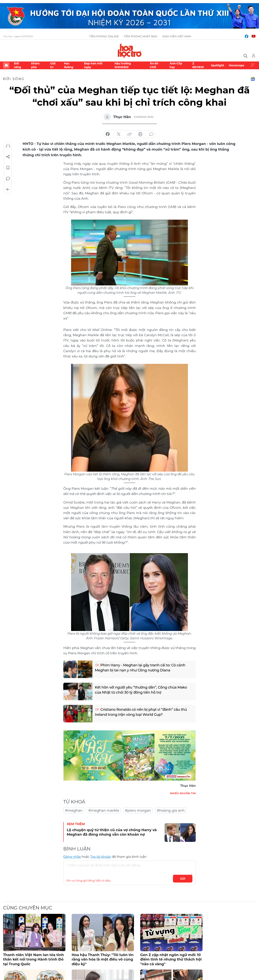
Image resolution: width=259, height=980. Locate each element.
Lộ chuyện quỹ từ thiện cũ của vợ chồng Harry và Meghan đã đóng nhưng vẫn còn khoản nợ (112, 832)
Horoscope (237, 65)
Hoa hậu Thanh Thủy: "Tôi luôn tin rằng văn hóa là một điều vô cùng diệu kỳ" (103, 959)
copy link (129, 134)
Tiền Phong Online (104, 36)
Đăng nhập (72, 857)
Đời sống (18, 65)
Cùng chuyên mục (28, 908)
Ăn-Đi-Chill (154, 65)
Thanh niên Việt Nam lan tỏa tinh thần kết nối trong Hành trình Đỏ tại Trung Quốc (33, 959)
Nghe (8, 146)
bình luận (151, 134)
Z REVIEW (198, 65)
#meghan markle (104, 811)
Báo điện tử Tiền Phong (130, 51)
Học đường (69, 65)
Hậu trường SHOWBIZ (123, 65)
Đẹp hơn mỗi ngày (93, 65)
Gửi (183, 879)
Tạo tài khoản (101, 857)
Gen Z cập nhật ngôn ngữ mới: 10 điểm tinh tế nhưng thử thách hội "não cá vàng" (171, 959)
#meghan (74, 811)
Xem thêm (253, 65)
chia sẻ (108, 134)
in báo (140, 134)
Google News (253, 79)
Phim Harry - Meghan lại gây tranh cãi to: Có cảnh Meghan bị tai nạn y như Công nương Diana (140, 668)
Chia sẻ (8, 157)
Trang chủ (6, 65)
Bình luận (8, 179)
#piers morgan (138, 811)
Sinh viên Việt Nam (177, 36)
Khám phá (35, 65)
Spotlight (218, 65)
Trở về (8, 190)
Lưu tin (8, 168)
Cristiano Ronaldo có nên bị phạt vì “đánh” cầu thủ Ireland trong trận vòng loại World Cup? (141, 712)
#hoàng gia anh (171, 811)
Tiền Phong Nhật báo (141, 36)
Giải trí (53, 65)
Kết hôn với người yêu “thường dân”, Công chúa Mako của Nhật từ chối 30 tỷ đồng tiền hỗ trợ (141, 690)
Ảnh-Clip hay (176, 65)
